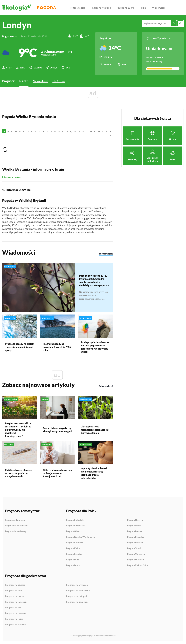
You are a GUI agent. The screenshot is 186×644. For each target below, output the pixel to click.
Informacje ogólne (12, 177)
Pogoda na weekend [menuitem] (101, 8)
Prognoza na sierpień (15, 625)
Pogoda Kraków (74, 554)
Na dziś (24, 81)
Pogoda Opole (134, 526)
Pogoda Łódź (73, 560)
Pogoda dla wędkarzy (16, 531)
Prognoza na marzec (15, 596)
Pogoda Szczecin (135, 543)
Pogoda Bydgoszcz (75, 526)
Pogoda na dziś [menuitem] (77, 8)
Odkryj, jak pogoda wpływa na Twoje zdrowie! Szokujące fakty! (57, 473)
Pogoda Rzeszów (136, 537)
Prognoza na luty (13, 591)
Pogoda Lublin (73, 565)
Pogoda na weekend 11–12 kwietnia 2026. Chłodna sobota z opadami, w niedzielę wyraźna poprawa (94, 280)
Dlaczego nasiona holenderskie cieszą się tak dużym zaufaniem (95, 430)
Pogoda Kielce (73, 548)
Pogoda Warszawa (136, 554)
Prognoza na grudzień (77, 602)
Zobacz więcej (106, 253)
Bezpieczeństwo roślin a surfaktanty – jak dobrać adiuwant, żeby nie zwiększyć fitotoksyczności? (18, 430)
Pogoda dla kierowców (16, 526)
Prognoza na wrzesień (77, 585)
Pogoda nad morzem (15, 520)
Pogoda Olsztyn (135, 520)
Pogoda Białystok (75, 520)
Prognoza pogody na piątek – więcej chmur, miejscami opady (19, 347)
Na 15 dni (59, 81)
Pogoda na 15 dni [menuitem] (125, 8)
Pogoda (47, 8)
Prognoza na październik (78, 591)
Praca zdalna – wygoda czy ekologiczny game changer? (57, 430)
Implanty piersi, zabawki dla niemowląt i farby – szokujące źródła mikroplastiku (94, 473)
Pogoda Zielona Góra (138, 565)
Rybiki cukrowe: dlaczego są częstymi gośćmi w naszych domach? (19, 473)
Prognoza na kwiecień (16, 602)
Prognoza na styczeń (15, 585)
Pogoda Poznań (135, 531)
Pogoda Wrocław (136, 560)
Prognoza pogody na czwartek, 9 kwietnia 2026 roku (57, 347)
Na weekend (40, 81)
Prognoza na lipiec (14, 619)
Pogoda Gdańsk (74, 531)
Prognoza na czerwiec (16, 613)
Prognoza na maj (13, 608)
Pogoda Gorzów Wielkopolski (81, 537)
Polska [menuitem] (143, 8)
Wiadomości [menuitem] (158, 8)
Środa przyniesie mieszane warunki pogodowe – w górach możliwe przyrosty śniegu (95, 347)
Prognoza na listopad (77, 596)
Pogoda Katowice (75, 543)
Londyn (17, 25)
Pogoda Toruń (134, 548)
